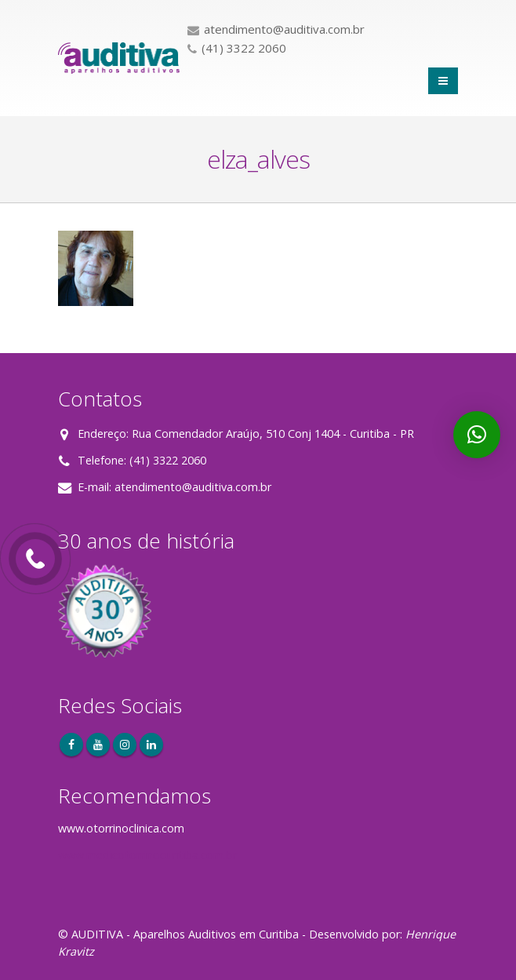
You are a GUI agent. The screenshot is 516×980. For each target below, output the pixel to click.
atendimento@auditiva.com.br (193, 487)
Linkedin (151, 745)
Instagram (125, 745)
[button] (477, 435)
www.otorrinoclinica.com (121, 828)
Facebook (71, 745)
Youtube (98, 745)
